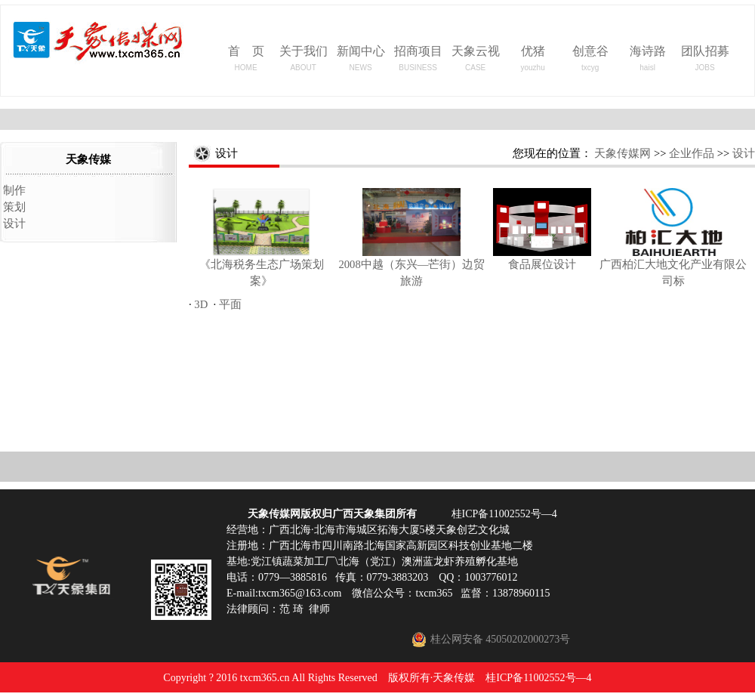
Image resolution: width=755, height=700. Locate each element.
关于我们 (304, 58)
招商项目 (418, 58)
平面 (230, 304)
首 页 (246, 58)
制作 (14, 190)
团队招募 (705, 58)
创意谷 (590, 58)
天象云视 (476, 58)
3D (201, 304)
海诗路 (648, 58)
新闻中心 (361, 58)
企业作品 (692, 153)
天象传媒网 (622, 153)
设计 (14, 224)
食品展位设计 (542, 264)
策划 (14, 207)
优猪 (532, 58)
